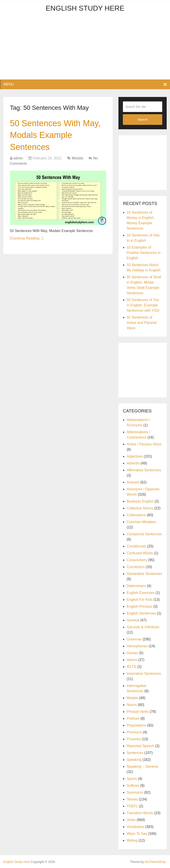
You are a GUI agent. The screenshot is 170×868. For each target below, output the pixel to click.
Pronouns (134, 732)
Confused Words (140, 553)
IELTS (131, 667)
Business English (140, 501)
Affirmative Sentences (144, 470)
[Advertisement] (85, 48)
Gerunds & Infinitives (143, 627)
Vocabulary (135, 827)
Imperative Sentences (144, 674)
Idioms (132, 660)
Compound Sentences (144, 534)
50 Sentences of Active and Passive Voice (142, 323)
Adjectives (135, 456)
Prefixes (133, 718)
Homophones (137, 646)
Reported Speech (140, 746)
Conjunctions (137, 560)
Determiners (136, 586)
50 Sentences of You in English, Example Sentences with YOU (143, 305)
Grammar (134, 639)
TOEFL (132, 806)
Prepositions (136, 725)
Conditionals (136, 546)
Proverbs (134, 739)
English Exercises (141, 593)
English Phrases (139, 606)
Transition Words (140, 813)
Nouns (132, 705)
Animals (133, 482)
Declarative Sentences (144, 574)
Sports (132, 779)
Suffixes (133, 786)
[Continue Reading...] (27, 238)
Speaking (134, 760)
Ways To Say (137, 834)
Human (132, 653)
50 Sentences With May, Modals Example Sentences (55, 135)
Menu (9, 84)
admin (18, 158)
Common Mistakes (141, 522)
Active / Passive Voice (144, 444)
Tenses (132, 799)
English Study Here (85, 8)
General (133, 620)
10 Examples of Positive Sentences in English (144, 253)
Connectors (136, 567)
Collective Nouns (140, 508)
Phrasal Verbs (138, 712)
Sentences (135, 753)
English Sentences (141, 613)
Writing (132, 840)
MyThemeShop (155, 862)
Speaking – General (142, 767)
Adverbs (133, 463)
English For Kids (140, 600)
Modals (77, 158)
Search (143, 120)
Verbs (131, 820)
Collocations (136, 515)
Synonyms (135, 792)
